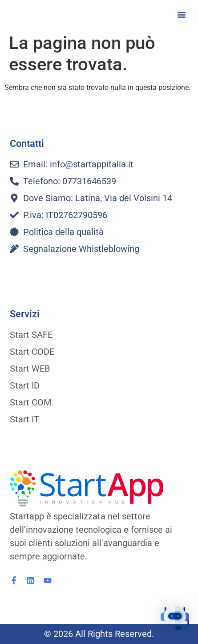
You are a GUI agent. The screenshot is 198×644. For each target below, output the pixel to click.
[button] (182, 15)
